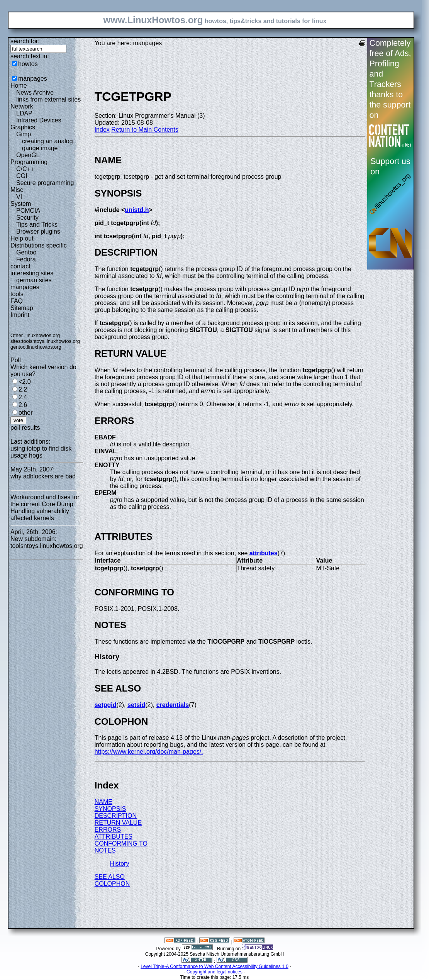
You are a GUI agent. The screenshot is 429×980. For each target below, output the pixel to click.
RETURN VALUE (118, 823)
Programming (29, 162)
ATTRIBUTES (114, 837)
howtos (28, 64)
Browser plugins (38, 231)
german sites (34, 280)
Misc (17, 190)
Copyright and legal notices (214, 972)
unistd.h (137, 210)
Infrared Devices (39, 120)
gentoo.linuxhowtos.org (36, 347)
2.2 (23, 389)
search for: (25, 41)
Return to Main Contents (145, 130)
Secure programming (45, 183)
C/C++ (25, 169)
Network (22, 106)
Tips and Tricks (37, 225)
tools (17, 294)
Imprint (20, 315)
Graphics (23, 127)
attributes (264, 553)
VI (19, 197)
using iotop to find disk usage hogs (41, 452)
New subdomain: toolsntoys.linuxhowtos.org (47, 542)
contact (20, 266)
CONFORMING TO (121, 844)
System (21, 204)
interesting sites (32, 273)
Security (27, 218)
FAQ (17, 301)
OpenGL (28, 155)
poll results (25, 428)
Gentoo (26, 252)
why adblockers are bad (43, 476)
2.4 (23, 397)
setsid (136, 705)
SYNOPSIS (110, 809)
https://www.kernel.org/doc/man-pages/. (149, 752)
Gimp (24, 134)
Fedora (26, 259)
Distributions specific (39, 245)
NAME (103, 802)
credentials (173, 705)
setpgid (106, 705)
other (25, 413)
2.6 (23, 405)
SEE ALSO (110, 877)
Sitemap (22, 308)
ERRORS (108, 830)
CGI (22, 176)
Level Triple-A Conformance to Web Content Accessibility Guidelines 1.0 (214, 966)
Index (102, 130)
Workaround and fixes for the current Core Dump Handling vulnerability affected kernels (45, 508)
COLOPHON (112, 884)
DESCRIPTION (116, 816)
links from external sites (48, 99)
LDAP (24, 113)
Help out (22, 238)
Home (19, 86)
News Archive (35, 92)
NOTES (105, 850)
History (120, 864)
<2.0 (25, 382)
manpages (33, 79)
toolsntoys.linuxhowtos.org (51, 341)
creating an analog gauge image (47, 145)
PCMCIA (28, 211)
